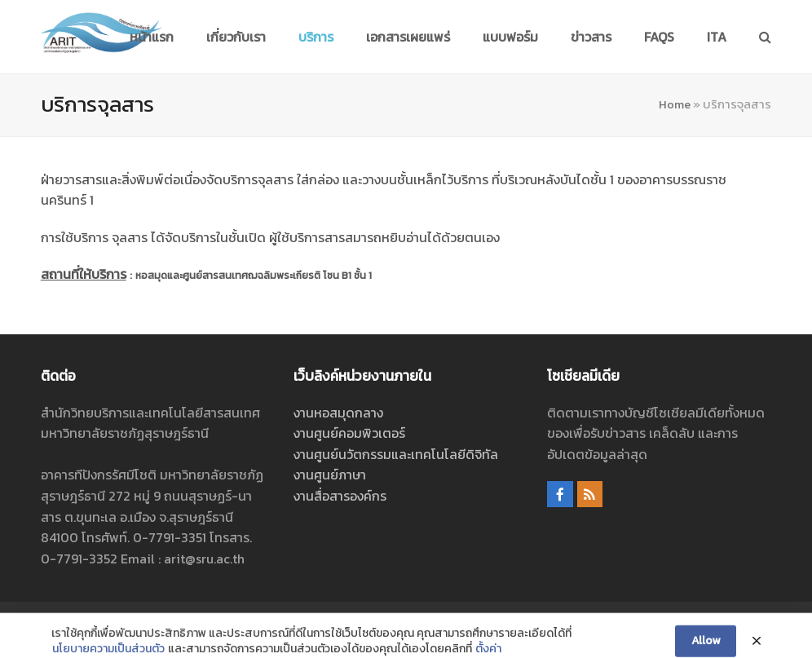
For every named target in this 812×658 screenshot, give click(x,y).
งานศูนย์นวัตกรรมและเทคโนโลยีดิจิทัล (396, 454)
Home (675, 104)
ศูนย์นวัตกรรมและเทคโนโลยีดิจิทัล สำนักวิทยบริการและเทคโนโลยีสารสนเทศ (388, 621)
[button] (765, 37)
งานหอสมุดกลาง (338, 413)
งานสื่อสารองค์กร (340, 496)
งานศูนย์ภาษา (330, 475)
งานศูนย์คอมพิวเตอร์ (349, 433)
